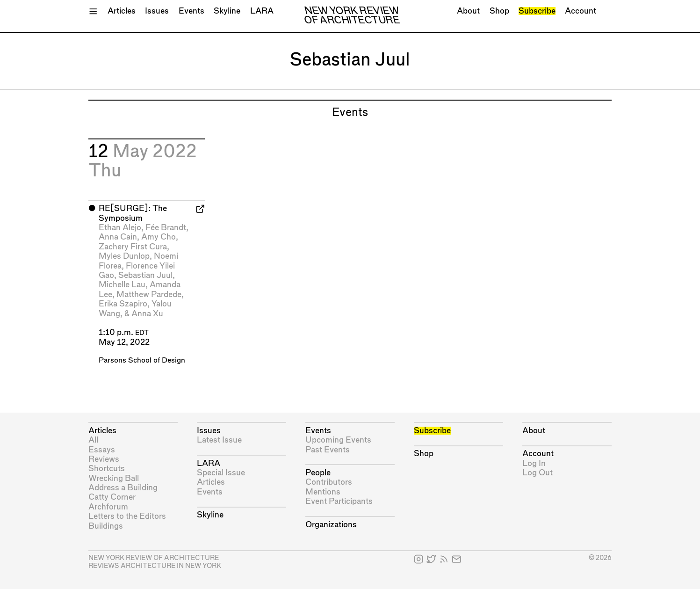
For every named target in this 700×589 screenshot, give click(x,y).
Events (191, 11)
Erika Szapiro (123, 304)
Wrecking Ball (114, 478)
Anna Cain (118, 237)
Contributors (329, 482)
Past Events (328, 450)
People (318, 473)
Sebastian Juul (145, 275)
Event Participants (339, 501)
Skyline (227, 11)
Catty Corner (112, 497)
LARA (262, 11)
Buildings (106, 526)
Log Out (538, 473)
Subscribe (537, 11)
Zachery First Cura (133, 247)
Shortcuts (107, 469)
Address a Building (123, 488)
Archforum (108, 507)
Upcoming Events (338, 440)
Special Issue (221, 473)
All (93, 440)
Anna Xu (147, 314)
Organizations (331, 525)
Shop (499, 11)
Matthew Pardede (149, 294)
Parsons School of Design (142, 360)
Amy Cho (159, 237)
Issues (157, 11)
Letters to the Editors (127, 516)
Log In (534, 463)
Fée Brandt (166, 228)
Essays (102, 450)
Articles (122, 11)
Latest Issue (219, 440)
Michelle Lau (122, 285)
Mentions (323, 492)
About (468, 11)
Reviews (104, 459)
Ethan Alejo (120, 228)
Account (581, 11)
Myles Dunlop (124, 256)
